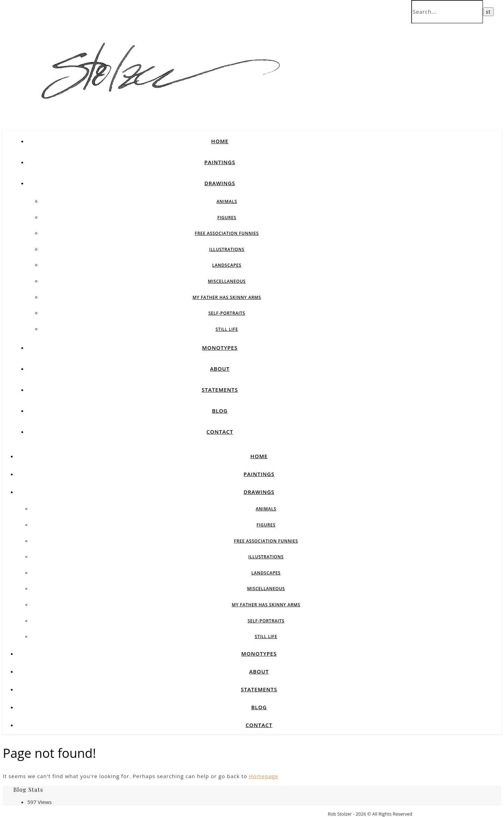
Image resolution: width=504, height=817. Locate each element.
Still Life (227, 329)
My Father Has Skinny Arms (227, 297)
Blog (220, 411)
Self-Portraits (227, 313)
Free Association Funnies (227, 233)
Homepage (264, 776)
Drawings (220, 183)
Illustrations (227, 249)
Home (220, 141)
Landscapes (227, 265)
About (220, 369)
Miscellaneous (227, 281)
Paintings (220, 162)
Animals (227, 201)
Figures (227, 218)
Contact (220, 432)
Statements (220, 390)
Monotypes (220, 348)
